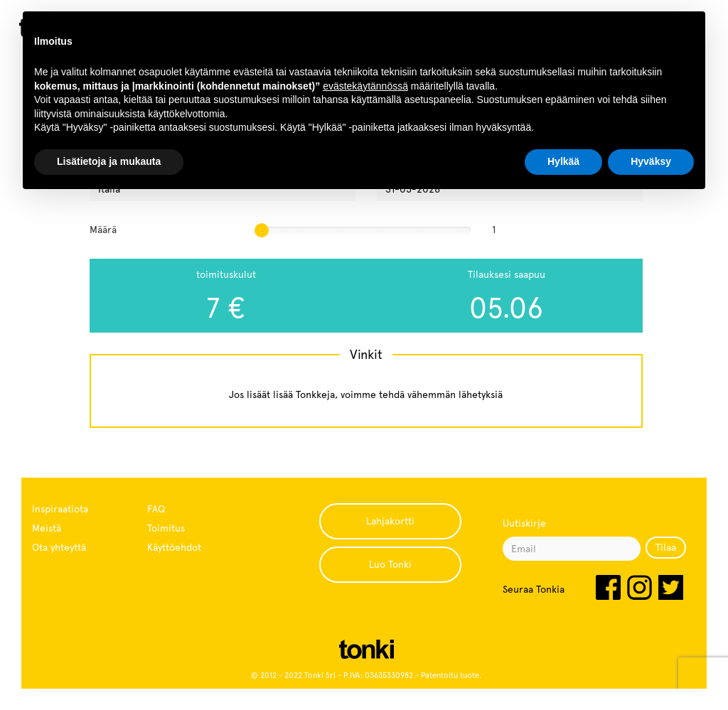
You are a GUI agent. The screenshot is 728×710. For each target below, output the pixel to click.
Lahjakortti (390, 521)
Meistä (47, 528)
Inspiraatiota (60, 509)
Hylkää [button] (563, 161)
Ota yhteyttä (59, 547)
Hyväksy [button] (651, 161)
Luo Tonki (390, 564)
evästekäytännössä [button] (365, 86)
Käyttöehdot (174, 547)
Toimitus (166, 528)
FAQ (156, 509)
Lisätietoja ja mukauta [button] (109, 161)
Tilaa (666, 547)
